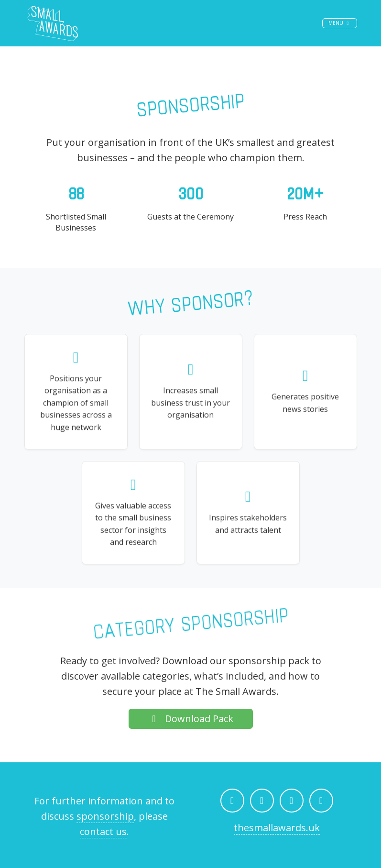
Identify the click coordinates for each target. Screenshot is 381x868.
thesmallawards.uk (277, 828)
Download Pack (191, 719)
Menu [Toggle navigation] (343, 30)
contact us (103, 831)
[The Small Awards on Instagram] (262, 801)
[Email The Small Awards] (321, 801)
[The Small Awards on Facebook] (232, 801)
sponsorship (105, 816)
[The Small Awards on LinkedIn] (292, 801)
